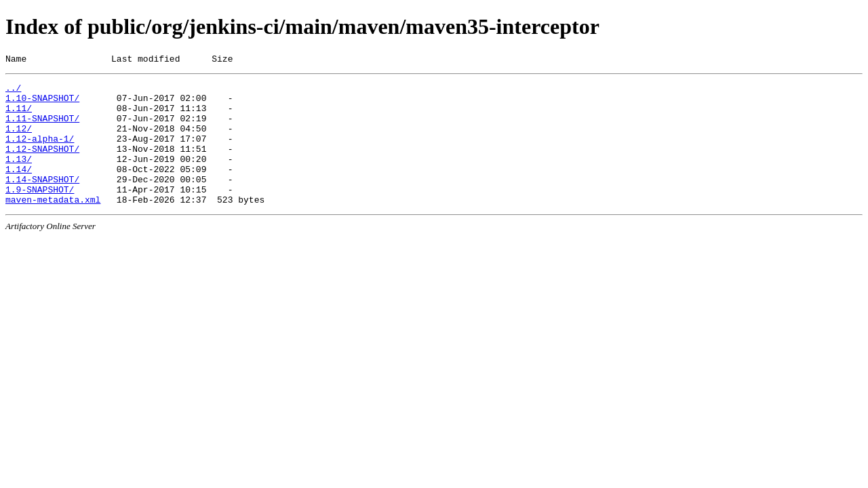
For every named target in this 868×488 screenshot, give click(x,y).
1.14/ (19, 189)
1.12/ (19, 140)
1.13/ (19, 177)
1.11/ (19, 116)
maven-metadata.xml (53, 226)
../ (13, 91)
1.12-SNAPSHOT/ (42, 165)
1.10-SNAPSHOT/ (42, 104)
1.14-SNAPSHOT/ (42, 201)
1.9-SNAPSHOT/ (40, 213)
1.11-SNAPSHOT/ (42, 128)
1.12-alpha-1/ (40, 152)
